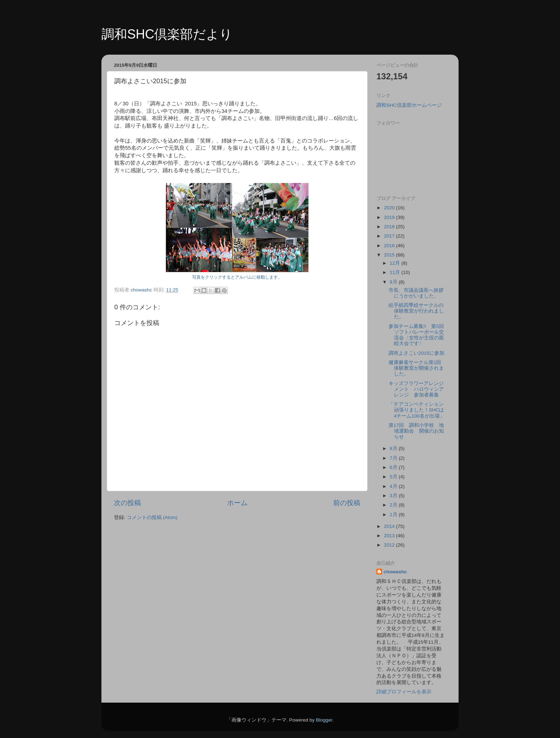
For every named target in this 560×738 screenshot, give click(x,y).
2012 (390, 545)
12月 (396, 263)
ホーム (237, 503)
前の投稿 (347, 503)
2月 (394, 505)
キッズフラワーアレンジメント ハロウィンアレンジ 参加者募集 (416, 389)
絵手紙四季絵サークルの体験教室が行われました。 (416, 311)
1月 (394, 515)
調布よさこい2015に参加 (416, 353)
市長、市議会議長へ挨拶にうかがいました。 (416, 293)
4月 (394, 486)
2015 (390, 255)
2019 (390, 217)
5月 (394, 477)
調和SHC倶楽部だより (167, 34)
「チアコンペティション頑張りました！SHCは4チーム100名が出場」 (417, 410)
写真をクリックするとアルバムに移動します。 (237, 277)
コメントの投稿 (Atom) (152, 517)
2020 (390, 208)
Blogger (324, 720)
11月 (396, 272)
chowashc (395, 572)
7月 (394, 458)
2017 (390, 236)
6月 (394, 467)
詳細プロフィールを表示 (404, 692)
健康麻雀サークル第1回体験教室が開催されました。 (416, 368)
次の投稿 (127, 503)
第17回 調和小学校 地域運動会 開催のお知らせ (416, 431)
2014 (390, 526)
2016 (390, 246)
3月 (394, 496)
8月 (394, 448)
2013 (390, 536)
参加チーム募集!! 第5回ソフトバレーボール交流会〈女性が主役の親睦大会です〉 (416, 335)
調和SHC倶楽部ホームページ (409, 105)
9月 (394, 282)
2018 (390, 227)
